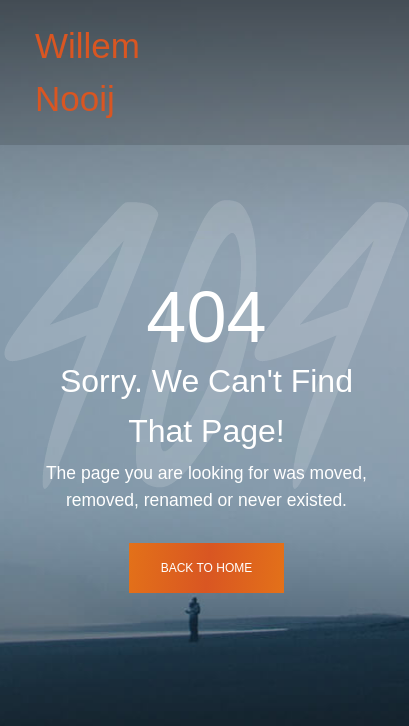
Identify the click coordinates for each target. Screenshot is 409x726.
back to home (207, 568)
